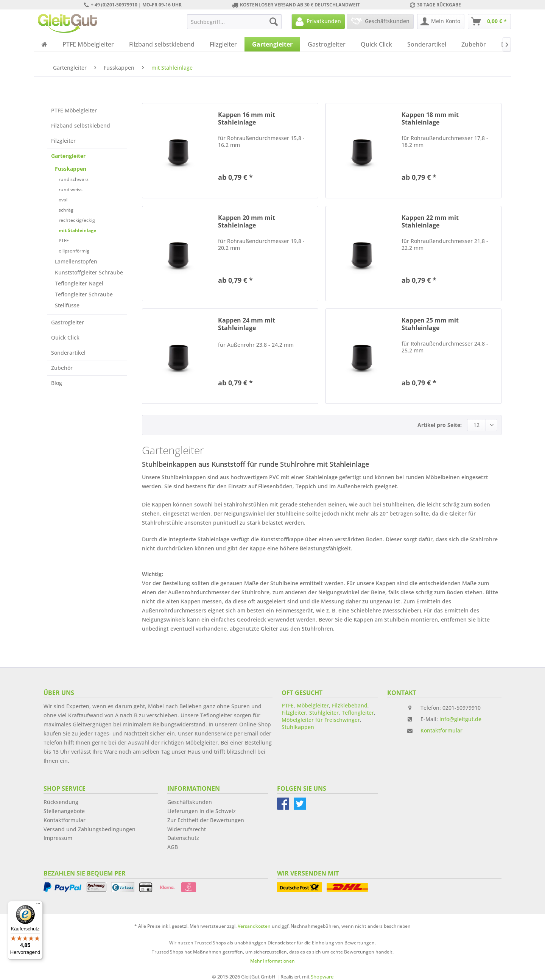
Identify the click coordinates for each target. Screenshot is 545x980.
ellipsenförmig (74, 251)
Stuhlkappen (298, 727)
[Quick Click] (376, 44)
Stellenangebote (64, 811)
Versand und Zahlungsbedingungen (90, 829)
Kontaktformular (441, 730)
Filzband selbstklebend (81, 125)
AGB (173, 847)
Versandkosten (254, 926)
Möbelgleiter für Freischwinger (321, 720)
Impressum (58, 838)
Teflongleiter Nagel (79, 283)
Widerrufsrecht (187, 829)
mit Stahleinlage (77, 230)
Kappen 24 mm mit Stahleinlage (247, 324)
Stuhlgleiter (324, 713)
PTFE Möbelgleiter (74, 110)
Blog (57, 383)
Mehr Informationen (272, 961)
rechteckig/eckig (77, 220)
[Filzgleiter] (223, 44)
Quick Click (65, 337)
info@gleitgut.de (460, 719)
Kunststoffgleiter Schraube (89, 272)
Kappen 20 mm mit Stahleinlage (247, 221)
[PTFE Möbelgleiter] (88, 44)
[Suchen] (274, 22)
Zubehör (62, 368)
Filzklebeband (350, 705)
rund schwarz (74, 179)
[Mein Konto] (441, 22)
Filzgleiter (63, 141)
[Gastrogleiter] (327, 44)
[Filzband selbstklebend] (162, 44)
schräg (66, 210)
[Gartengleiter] (272, 44)
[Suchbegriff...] (234, 22)
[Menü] (38, 905)
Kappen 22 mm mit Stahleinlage (430, 221)
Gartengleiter (68, 156)
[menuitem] (234, 22)
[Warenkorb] (489, 22)
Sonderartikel (68, 353)
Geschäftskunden (190, 802)
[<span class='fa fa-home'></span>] (44, 44)
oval (63, 200)
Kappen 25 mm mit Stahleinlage (430, 324)
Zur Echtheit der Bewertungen (206, 820)
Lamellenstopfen (76, 261)
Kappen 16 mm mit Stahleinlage (247, 118)
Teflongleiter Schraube (84, 294)
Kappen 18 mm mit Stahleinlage (430, 118)
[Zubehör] (474, 44)
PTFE (64, 241)
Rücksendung (61, 802)
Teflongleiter (358, 713)
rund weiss (71, 189)
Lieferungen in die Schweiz (202, 811)
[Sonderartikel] (427, 44)
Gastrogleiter (68, 322)
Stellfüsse (67, 305)
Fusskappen (71, 169)
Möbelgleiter (313, 705)
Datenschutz (183, 838)
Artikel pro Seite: (440, 425)
